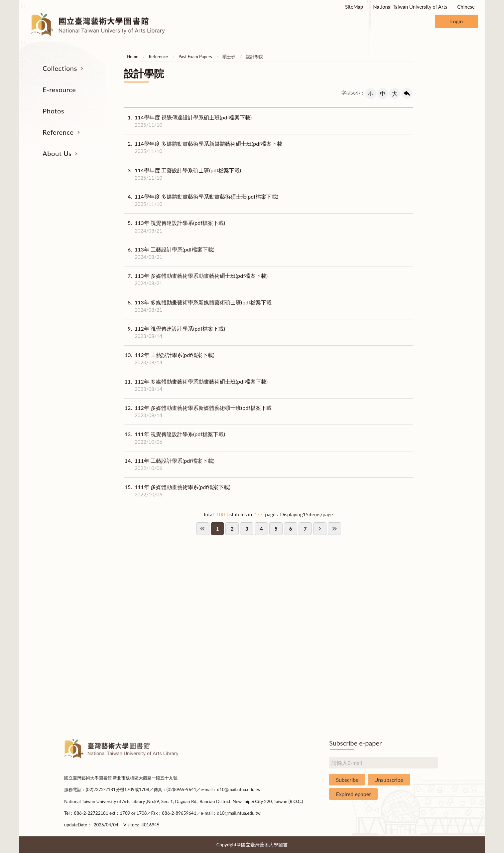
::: (23, 5)
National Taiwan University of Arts (410, 7)
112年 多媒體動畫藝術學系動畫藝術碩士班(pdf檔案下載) (196, 385)
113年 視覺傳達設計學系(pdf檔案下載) (175, 227)
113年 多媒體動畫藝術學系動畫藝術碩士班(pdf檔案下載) (196, 279)
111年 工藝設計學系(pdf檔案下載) (169, 464)
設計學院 (255, 57)
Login (456, 21)
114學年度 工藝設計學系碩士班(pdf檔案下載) (183, 174)
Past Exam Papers (195, 57)
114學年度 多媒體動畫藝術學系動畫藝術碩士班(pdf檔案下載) (201, 200)
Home (132, 57)
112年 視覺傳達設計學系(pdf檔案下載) (175, 332)
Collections (60, 68)
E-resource (59, 89)
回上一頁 (407, 93)
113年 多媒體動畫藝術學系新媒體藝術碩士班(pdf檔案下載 (198, 306)
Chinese (466, 7)
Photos (53, 111)
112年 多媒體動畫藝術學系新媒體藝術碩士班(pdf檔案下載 (198, 412)
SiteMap (354, 7)
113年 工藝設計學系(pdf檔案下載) (169, 253)
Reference (58, 132)
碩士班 (229, 57)
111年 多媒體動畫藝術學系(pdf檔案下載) (177, 491)
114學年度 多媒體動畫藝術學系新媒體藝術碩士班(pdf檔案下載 (203, 147)
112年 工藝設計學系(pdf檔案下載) (169, 359)
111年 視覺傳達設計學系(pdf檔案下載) (175, 438)
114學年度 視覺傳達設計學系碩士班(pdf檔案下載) (188, 121)
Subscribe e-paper (355, 743)
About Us (57, 153)
